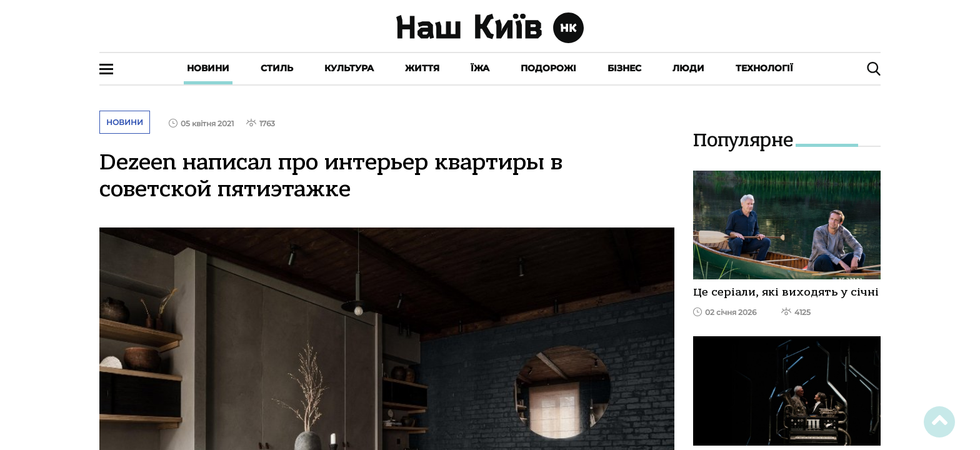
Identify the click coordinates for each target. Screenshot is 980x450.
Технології (764, 68)
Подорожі (548, 68)
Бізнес (624, 68)
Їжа (480, 68)
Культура (349, 68)
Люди (688, 68)
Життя (422, 68)
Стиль (277, 68)
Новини (208, 68)
